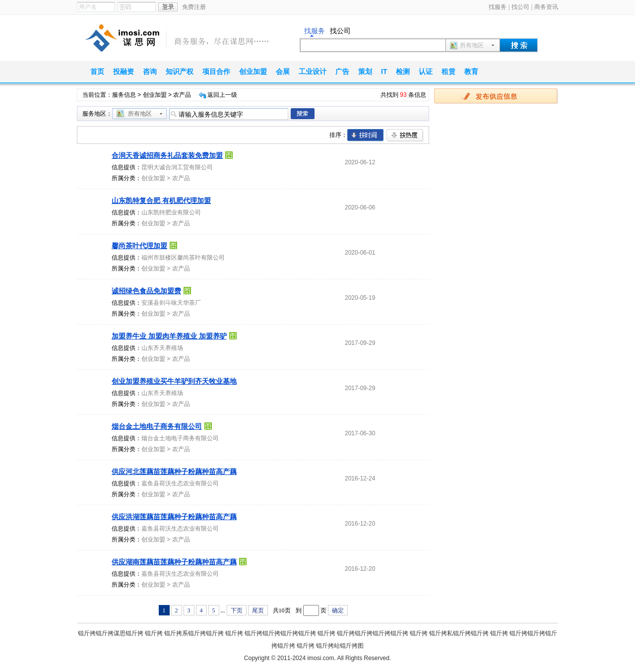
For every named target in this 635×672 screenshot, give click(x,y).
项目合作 (216, 71)
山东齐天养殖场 (162, 348)
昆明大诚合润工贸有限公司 (177, 167)
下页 (237, 610)
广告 (342, 71)
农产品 (181, 178)
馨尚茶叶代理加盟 (139, 246)
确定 (338, 610)
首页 (97, 71)
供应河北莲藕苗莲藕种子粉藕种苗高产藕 (174, 471)
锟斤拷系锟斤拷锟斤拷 (194, 633)
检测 (403, 71)
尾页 (258, 610)
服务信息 (124, 95)
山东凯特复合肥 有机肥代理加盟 (161, 201)
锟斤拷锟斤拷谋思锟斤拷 (111, 633)
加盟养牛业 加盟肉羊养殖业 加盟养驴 (169, 336)
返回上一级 (222, 95)
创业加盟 (253, 71)
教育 (471, 71)
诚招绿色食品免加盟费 (146, 291)
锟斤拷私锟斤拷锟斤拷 (459, 633)
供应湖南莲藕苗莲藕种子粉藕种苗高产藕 (174, 562)
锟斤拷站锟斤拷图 (340, 646)
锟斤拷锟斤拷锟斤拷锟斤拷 (280, 633)
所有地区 (472, 45)
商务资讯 (546, 7)
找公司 (520, 7)
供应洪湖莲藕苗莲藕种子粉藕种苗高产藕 (174, 517)
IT (384, 71)
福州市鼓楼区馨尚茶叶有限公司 (183, 258)
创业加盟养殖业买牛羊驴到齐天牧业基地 (174, 381)
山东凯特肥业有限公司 (171, 212)
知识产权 (180, 71)
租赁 (448, 71)
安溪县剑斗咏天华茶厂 (171, 303)
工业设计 (313, 71)
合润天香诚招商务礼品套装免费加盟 (167, 155)
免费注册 (194, 7)
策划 (365, 71)
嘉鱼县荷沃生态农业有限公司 (180, 483)
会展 (283, 71)
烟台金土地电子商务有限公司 (157, 426)
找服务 (498, 7)
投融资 (124, 71)
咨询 (150, 71)
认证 (426, 71)
